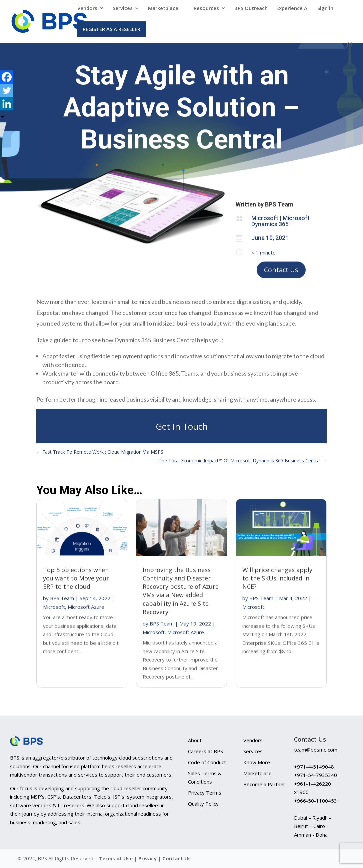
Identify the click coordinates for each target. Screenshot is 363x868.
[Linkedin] (7, 104)
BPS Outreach (251, 9)
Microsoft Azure (86, 607)
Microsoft (54, 607)
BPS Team (62, 598)
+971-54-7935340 (315, 775)
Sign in (325, 9)
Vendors (87, 9)
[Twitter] (7, 90)
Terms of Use (116, 858)
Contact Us (281, 270)
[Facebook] (7, 77)
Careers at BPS (205, 751)
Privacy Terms (205, 793)
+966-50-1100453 (315, 801)
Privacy (148, 858)
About (195, 740)
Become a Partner (264, 784)
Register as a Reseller (111, 29)
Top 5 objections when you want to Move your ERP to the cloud (76, 578)
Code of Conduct (207, 762)
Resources (206, 9)
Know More (257, 762)
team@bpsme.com (316, 750)
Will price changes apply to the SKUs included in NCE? (277, 578)
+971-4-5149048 (314, 767)
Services (123, 9)
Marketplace (163, 9)
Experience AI (292, 9)
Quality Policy (203, 804)
